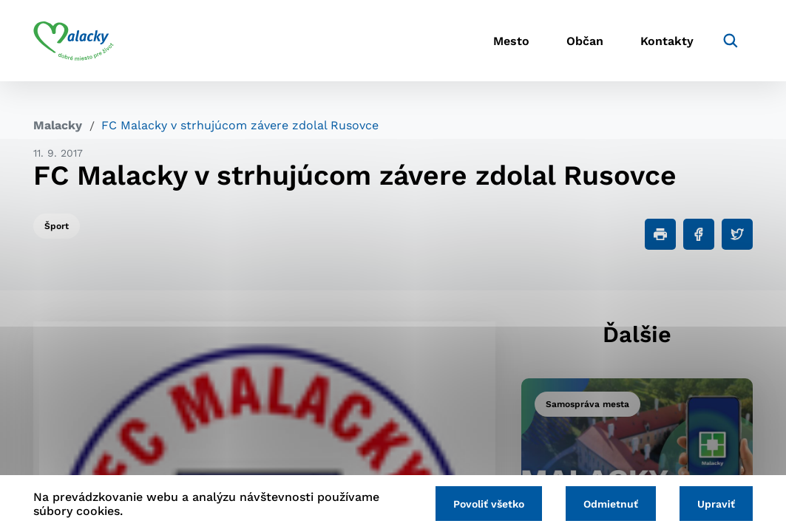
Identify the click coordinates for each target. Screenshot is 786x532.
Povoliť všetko (489, 504)
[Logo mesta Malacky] (74, 41)
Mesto (511, 41)
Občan (585, 41)
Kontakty (667, 41)
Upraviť (716, 504)
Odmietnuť (611, 504)
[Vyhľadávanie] (731, 41)
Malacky (58, 125)
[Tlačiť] (660, 234)
